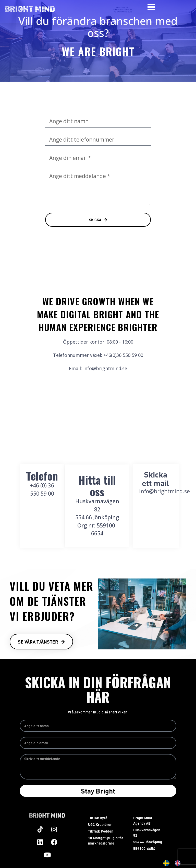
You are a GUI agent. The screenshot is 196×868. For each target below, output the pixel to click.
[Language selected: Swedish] (175, 863)
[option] (179, 863)
